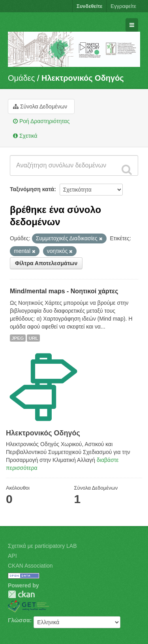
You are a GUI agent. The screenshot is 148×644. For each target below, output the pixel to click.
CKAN (21, 594)
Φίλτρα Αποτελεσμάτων (46, 263)
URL (33, 338)
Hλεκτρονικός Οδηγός (83, 78)
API (12, 556)
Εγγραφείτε (123, 6)
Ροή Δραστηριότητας (41, 121)
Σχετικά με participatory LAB (42, 546)
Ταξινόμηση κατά (32, 189)
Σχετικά (25, 136)
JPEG (18, 338)
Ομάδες (21, 78)
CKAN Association (30, 566)
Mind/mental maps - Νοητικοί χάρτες (64, 291)
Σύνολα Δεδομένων (40, 106)
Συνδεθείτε (89, 6)
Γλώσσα (19, 620)
